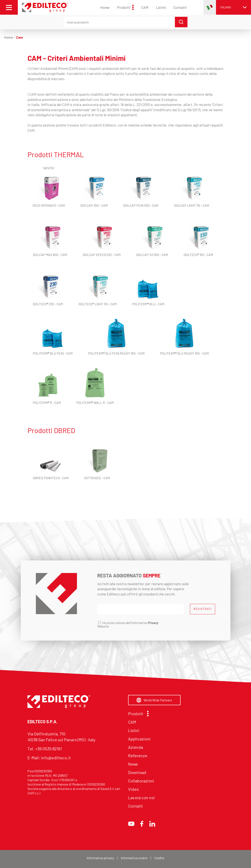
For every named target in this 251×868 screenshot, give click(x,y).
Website (103, 626)
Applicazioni (139, 739)
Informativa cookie (134, 858)
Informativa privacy (100, 858)
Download (137, 772)
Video (133, 789)
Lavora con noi (141, 798)
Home (105, 7)
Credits (159, 858)
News (133, 764)
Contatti (180, 7)
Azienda (136, 747)
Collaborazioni (141, 781)
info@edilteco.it (56, 758)
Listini (161, 7)
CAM (145, 7)
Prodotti (125, 7)
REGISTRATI (203, 609)
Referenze (138, 756)
